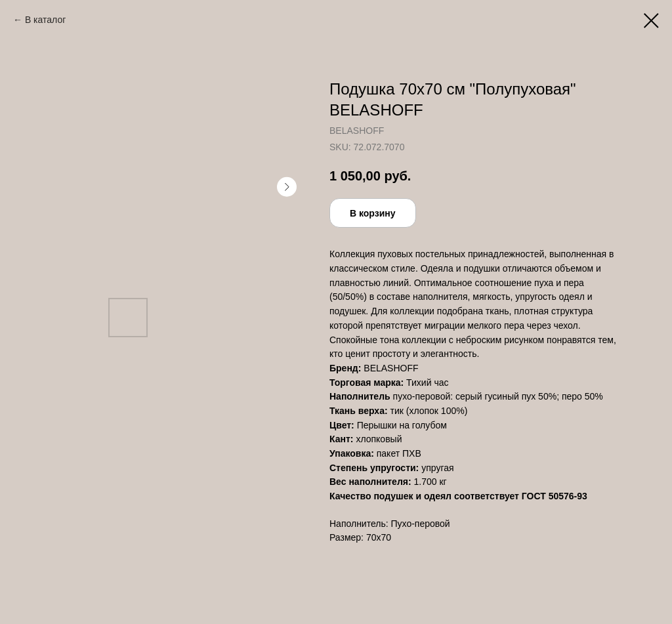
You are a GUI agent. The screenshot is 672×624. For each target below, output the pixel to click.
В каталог (45, 20)
